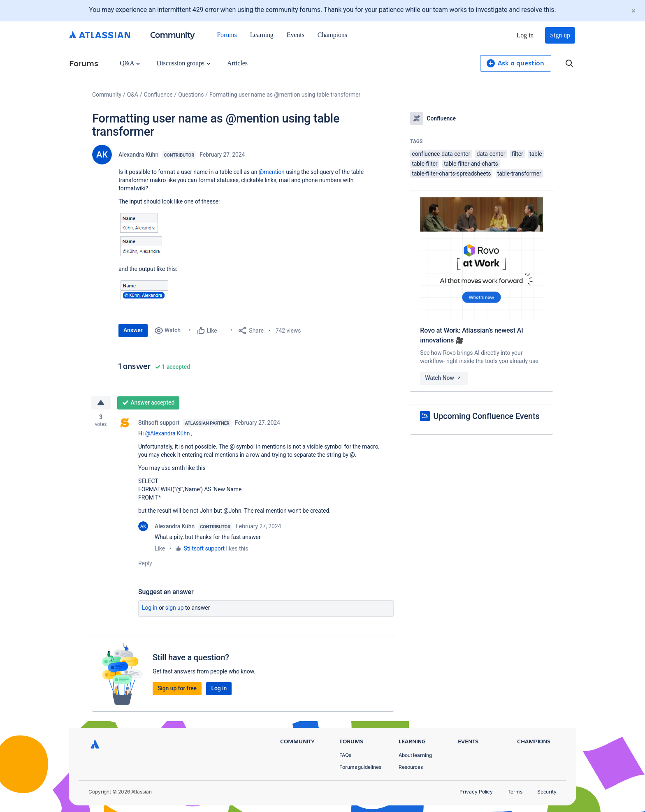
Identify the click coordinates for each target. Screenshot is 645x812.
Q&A (130, 63)
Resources (411, 767)
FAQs (345, 755)
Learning (262, 35)
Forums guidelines (360, 767)
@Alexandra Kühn (168, 433)
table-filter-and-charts (471, 164)
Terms (515, 792)
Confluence (158, 95)
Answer (133, 330)
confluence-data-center (441, 154)
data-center (491, 154)
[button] (141, 234)
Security (547, 792)
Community (173, 34)
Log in (525, 35)
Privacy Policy (476, 792)
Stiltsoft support (159, 423)
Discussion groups (183, 63)
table (536, 154)
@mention (272, 172)
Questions (191, 95)
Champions (332, 35)
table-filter (425, 164)
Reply (145, 563)
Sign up (560, 35)
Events (296, 35)
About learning (415, 755)
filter (517, 154)
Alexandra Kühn (138, 155)
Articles (237, 63)
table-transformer (519, 174)
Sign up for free (177, 688)
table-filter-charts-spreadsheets (451, 174)
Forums (227, 35)
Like (160, 548)
